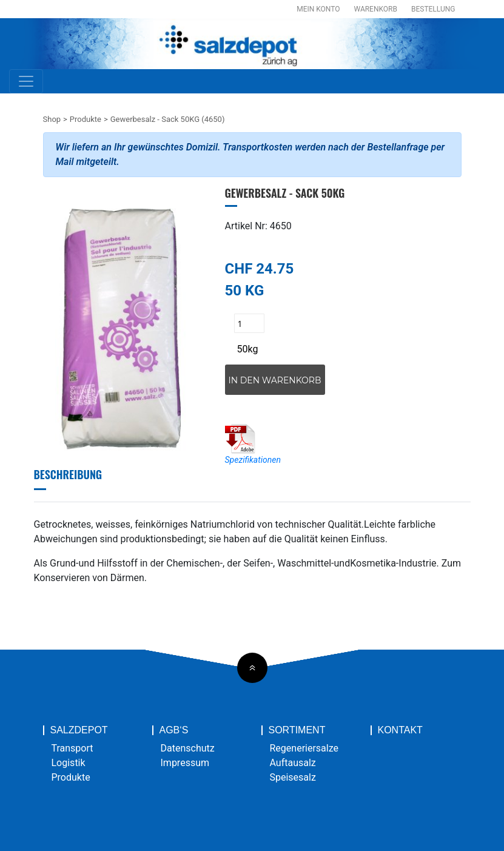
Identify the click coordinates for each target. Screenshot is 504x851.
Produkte (86, 119)
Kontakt (400, 730)
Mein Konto (318, 9)
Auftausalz (293, 763)
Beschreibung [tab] (68, 474)
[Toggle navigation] (26, 81)
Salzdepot (79, 730)
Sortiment (297, 730)
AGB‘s (174, 730)
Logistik (69, 763)
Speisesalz (293, 777)
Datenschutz (188, 748)
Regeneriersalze (304, 748)
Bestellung (433, 9)
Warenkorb (376, 9)
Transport (72, 748)
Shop (52, 119)
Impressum (185, 763)
